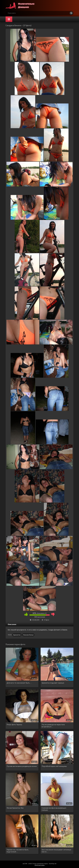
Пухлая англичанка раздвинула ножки (22, 766)
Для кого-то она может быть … (19, 683)
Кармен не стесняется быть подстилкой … (18, 851)
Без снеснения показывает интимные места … (56, 851)
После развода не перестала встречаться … (53, 725)
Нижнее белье (28, 635)
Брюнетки (17, 635)
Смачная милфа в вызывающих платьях (54, 809)
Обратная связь (40, 865)
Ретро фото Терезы (14, 724)
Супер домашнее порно (22, 5)
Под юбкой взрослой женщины (54, 766)
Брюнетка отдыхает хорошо (53, 683)
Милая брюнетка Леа (15, 808)
